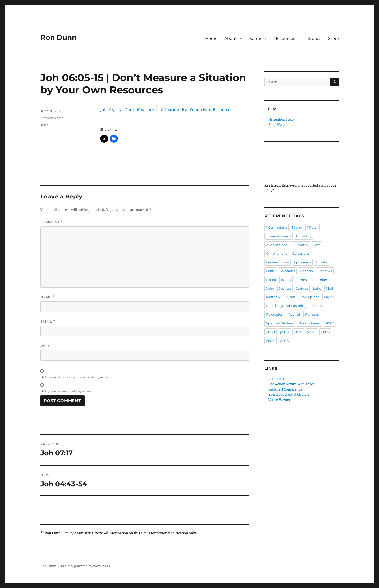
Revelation (275, 314)
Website (49, 346)
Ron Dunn (58, 37)
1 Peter (312, 227)
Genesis (306, 271)
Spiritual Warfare (280, 323)
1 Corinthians (276, 227)
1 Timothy (304, 236)
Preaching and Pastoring (286, 306)
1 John (297, 227)
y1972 (312, 332)
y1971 (298, 332)
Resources (285, 38)
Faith (270, 271)
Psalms (317, 306)
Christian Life (277, 253)
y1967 (330, 323)
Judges (302, 288)
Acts (317, 245)
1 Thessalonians (278, 236)
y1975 (284, 341)
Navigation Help (281, 120)
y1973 (325, 332)
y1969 (271, 332)
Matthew (273, 297)
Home (211, 38)
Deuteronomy (277, 262)
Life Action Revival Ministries (291, 384)
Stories (314, 38)
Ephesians (302, 262)
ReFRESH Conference (285, 389)
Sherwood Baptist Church (289, 395)
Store (334, 38)
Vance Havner (279, 400)
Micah (290, 297)
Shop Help (276, 125)
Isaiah (286, 280)
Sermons (258, 38)
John (44, 125)
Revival (294, 314)
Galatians (287, 271)
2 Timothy (300, 245)
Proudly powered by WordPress (86, 566)
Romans (312, 314)
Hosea (271, 280)
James (301, 280)
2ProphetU (277, 379)
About (231, 38)
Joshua (285, 288)
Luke (317, 288)
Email (48, 321)
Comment (52, 222)
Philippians (310, 297)
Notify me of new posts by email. (66, 391)
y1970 (285, 332)
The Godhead (309, 323)
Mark (330, 288)
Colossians (301, 253)
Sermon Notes (52, 118)
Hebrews (325, 271)
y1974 (271, 341)
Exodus (322, 262)
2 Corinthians (277, 245)
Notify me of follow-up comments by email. (75, 377)
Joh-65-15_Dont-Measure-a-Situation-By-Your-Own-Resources (166, 110)
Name (48, 297)
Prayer (329, 297)
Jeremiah (319, 280)
